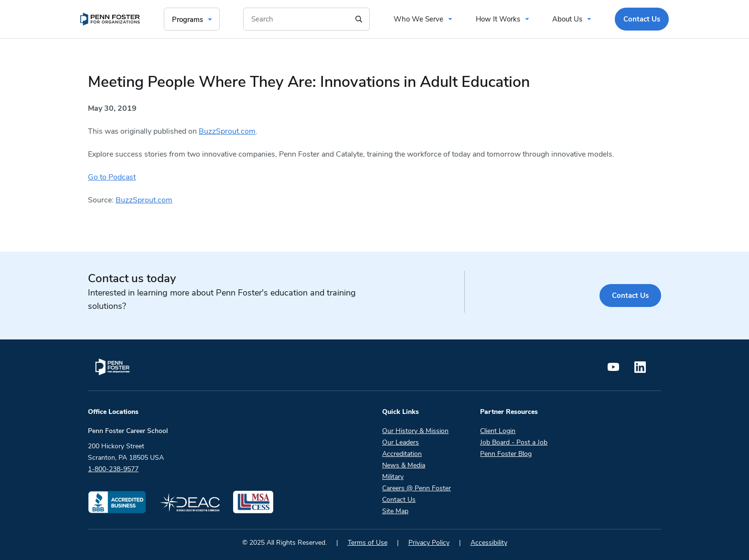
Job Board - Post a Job (514, 442)
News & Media (404, 465)
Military (393, 477)
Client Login (498, 431)
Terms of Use (368, 543)
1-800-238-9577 (113, 469)
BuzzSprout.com (227, 131)
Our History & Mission (415, 431)
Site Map (395, 511)
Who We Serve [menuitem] (418, 19)
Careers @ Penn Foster (417, 488)
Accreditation (402, 454)
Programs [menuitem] (187, 20)
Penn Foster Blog (506, 454)
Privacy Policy (429, 543)
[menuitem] (110, 19)
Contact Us (630, 296)
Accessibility (489, 543)
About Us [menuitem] (567, 19)
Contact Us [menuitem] (642, 19)
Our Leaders (401, 442)
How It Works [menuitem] (498, 19)
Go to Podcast (112, 177)
